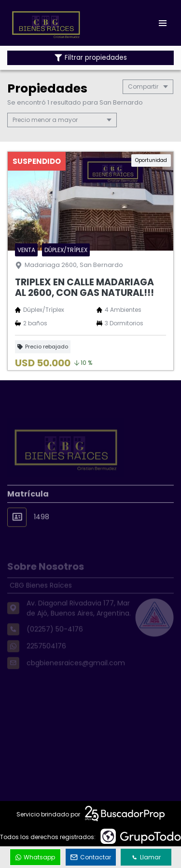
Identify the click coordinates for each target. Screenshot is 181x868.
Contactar (91, 857)
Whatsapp (35, 857)
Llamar (146, 857)
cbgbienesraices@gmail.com (76, 673)
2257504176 (46, 656)
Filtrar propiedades (91, 58)
